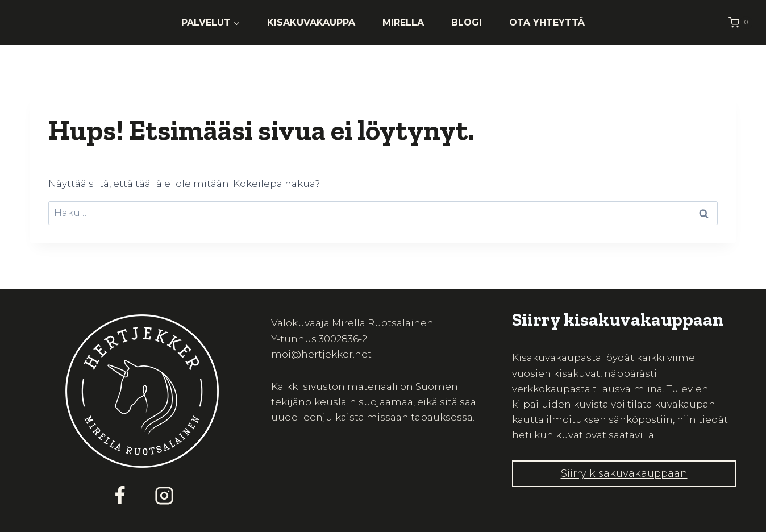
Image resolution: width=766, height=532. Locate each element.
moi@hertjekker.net (321, 354)
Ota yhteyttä (547, 22)
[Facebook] (120, 496)
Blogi (467, 22)
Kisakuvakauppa (311, 22)
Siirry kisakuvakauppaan (624, 473)
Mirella (403, 22)
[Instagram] (164, 496)
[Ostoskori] (740, 22)
